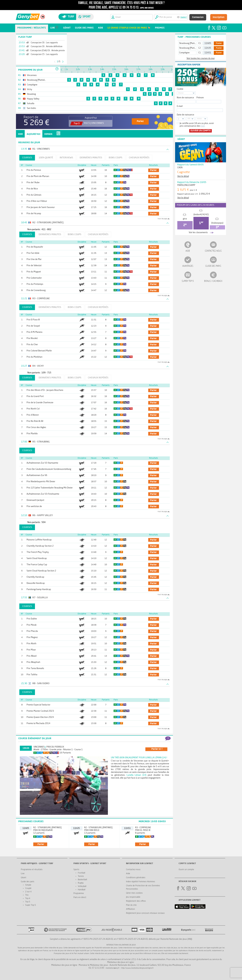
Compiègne (184, 53)
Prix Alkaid (32, 656)
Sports (76, 870)
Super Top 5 (188, 281)
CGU (203, 126)
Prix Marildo (32, 434)
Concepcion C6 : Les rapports (44, 43)
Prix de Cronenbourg (36, 290)
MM (189, 119)
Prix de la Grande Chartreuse (40, 403)
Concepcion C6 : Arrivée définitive (47, 47)
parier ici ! (157, 749)
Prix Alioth (31, 644)
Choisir (181, 93)
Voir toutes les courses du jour (201, 58)
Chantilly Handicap (35, 577)
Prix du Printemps (35, 284)
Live (23, 874)
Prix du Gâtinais (34, 195)
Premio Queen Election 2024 (40, 717)
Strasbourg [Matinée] (189, 43)
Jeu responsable (133, 897)
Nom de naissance (185, 98)
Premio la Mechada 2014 (38, 723)
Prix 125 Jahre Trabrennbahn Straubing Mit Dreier (50, 488)
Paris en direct (80, 897)
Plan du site (131, 905)
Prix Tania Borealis (35, 668)
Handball (82, 890)
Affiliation (130, 909)
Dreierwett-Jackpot (35, 500)
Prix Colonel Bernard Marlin (39, 351)
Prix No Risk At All (35, 421)
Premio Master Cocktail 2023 (40, 711)
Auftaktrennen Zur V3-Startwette (42, 463)
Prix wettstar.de (34, 506)
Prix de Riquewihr (35, 247)
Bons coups (116, 158)
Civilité (180, 89)
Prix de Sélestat (34, 266)
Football (82, 873)
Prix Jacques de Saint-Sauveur (41, 207)
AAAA (199, 119)
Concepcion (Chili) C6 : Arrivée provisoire (49, 51)
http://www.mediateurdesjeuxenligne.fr (137, 968)
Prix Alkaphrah (33, 662)
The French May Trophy (38, 552)
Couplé (28, 888)
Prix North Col (33, 409)
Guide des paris (213, 266)
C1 (200, 43)
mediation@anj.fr (113, 968)
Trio (27, 895)
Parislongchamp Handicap (39, 589)
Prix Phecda (32, 631)
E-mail (180, 106)
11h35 (208, 48)
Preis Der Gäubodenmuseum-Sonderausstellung (49, 469)
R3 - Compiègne (143, 828)
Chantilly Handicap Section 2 (40, 546)
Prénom (200, 98)
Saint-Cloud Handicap (37, 558)
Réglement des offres (136, 901)
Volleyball (82, 886)
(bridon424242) (201, 215)
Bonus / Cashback (213, 281)
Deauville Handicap (36, 583)
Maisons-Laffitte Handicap (39, 540)
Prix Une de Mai (34, 259)
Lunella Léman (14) (137, 775)
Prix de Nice (32, 189)
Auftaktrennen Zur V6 (37, 475)
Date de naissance (185, 115)
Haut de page (162, 219)
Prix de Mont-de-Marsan (38, 176)
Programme (79, 893)
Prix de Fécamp (34, 214)
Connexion (198, 17)
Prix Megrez (32, 637)
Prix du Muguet (34, 272)
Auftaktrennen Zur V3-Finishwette (43, 494)
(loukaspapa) (217, 223)
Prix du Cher (32, 345)
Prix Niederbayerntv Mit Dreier (41, 482)
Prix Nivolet (32, 338)
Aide (188, 251)
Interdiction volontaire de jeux (121, 945)
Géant (24, 878)
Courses (27, 158)
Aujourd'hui (34, 134)
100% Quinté (46, 158)
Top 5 (28, 902)
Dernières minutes (91, 158)
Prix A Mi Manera (34, 332)
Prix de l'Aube (33, 183)
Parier (219, 43)
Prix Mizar (31, 650)
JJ (179, 119)
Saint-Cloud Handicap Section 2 (41, 571)
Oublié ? (184, 17)
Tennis (81, 876)
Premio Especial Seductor (38, 705)
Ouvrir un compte (200, 131)
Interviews (66, 158)
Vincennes (39, 747)
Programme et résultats (32, 870)
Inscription (219, 17)
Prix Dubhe (32, 619)
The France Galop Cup (37, 565)
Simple (28, 885)
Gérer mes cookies (134, 893)
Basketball (82, 880)
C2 (200, 48)
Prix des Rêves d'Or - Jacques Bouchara (45, 390)
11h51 (208, 53)
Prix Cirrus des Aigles (36, 427)
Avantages (188, 266)
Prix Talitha (32, 675)
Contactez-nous (213, 251)
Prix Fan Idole (33, 253)
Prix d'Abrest (33, 415)
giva (185, 219)
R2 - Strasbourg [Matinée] (47, 828)
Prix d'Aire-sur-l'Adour (37, 201)
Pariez (140, 121)
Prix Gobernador (34, 278)
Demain (48, 134)
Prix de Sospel (33, 326)
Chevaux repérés (139, 158)
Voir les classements (198, 233)
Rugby (81, 883)
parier (153, 170)
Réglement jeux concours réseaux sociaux (145, 913)
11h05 (208, 43)
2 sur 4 (28, 892)
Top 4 (28, 898)
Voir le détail (183, 176)
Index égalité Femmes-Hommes (141, 882)
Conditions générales (136, 878)
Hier (20, 134)
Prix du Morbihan (34, 357)
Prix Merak (32, 625)
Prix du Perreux (34, 170)
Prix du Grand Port (35, 396)
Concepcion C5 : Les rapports (44, 54)
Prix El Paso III (33, 320)
